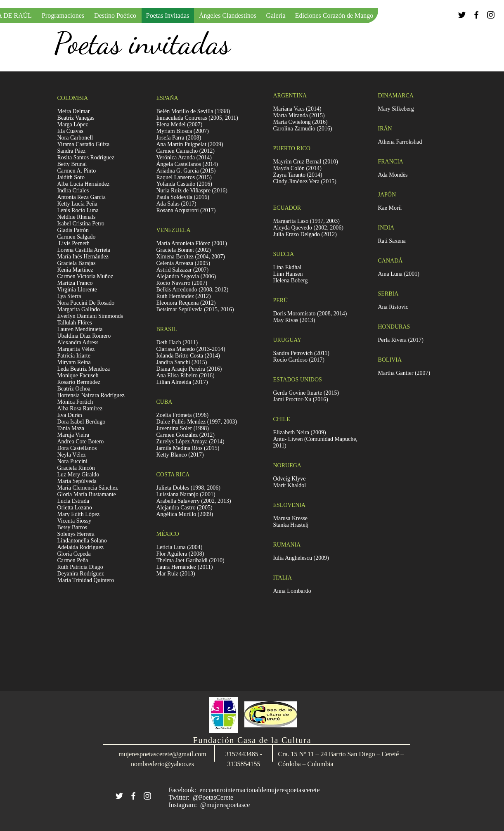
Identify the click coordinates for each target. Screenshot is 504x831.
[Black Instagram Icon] (491, 15)
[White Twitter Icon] (119, 796)
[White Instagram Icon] (147, 796)
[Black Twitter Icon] (462, 15)
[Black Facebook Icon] (476, 15)
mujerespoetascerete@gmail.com (162, 754)
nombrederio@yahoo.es (162, 764)
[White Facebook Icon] (133, 796)
